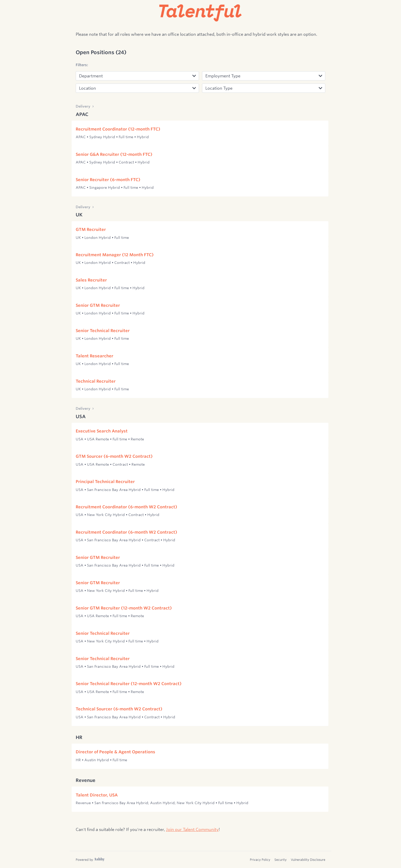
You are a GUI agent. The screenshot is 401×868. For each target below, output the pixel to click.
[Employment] (264, 76)
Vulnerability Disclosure (308, 860)
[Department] (137, 76)
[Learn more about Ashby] (90, 860)
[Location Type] (264, 88)
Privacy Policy (260, 860)
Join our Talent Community (192, 829)
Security (281, 860)
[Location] (137, 88)
